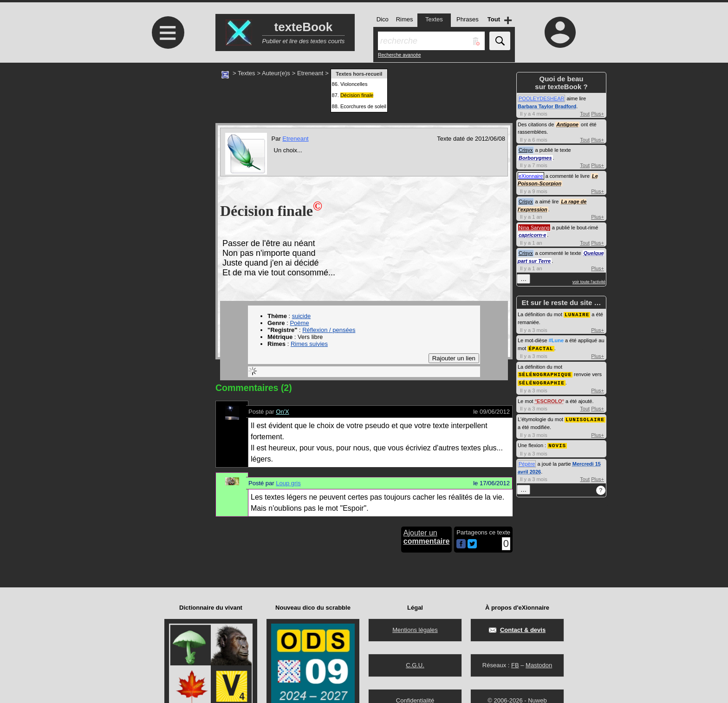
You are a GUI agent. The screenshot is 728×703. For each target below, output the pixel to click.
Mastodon (539, 665)
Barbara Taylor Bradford (547, 106)
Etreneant (310, 73)
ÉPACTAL (541, 348)
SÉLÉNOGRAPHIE (542, 381)
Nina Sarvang (534, 228)
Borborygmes (535, 158)
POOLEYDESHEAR (541, 98)
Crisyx (526, 150)
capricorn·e (532, 235)
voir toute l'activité (589, 282)
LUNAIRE (577, 314)
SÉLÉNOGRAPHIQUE (545, 373)
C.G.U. (415, 665)
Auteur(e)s (276, 73)
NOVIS (557, 443)
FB (515, 665)
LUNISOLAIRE (585, 417)
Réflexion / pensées (329, 330)
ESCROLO (549, 399)
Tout (585, 114)
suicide (301, 316)
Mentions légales (415, 630)
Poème (299, 323)
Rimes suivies (309, 344)
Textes (247, 73)
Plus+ (598, 114)
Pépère (527, 461)
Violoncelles (354, 84)
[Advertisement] (167, 140)
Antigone (567, 124)
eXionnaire (531, 176)
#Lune (556, 340)
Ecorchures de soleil (363, 106)
